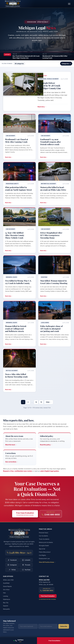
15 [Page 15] (41, 402)
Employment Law (44, 558)
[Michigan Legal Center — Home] (13, 4)
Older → (49, 402)
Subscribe (64, 626)
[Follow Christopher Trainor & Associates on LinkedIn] (26, 560)
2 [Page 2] (28, 402)
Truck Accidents (44, 539)
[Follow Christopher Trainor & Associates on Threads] (26, 565)
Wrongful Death (44, 546)
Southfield (6, 583)
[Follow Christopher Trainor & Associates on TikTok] (12, 570)
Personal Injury (44, 533)
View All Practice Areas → (47, 562)
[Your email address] (48, 626)
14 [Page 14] (36, 402)
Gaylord (6, 606)
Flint (4, 593)
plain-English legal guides (50, 471)
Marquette (6, 609)
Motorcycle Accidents (46, 542)
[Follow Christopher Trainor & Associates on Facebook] (12, 560)
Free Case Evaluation (48, 596)
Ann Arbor (6, 590)
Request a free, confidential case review (18, 471)
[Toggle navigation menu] (69, 4)
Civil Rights (42, 555)
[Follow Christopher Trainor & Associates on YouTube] (26, 570)
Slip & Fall (42, 549)
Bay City (6, 603)
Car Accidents (43, 536)
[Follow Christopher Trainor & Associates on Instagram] (12, 565)
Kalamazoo (7, 599)
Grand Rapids (7, 586)
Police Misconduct (45, 552)
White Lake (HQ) (8, 580)
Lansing (6, 596)
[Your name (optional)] (28, 626)
